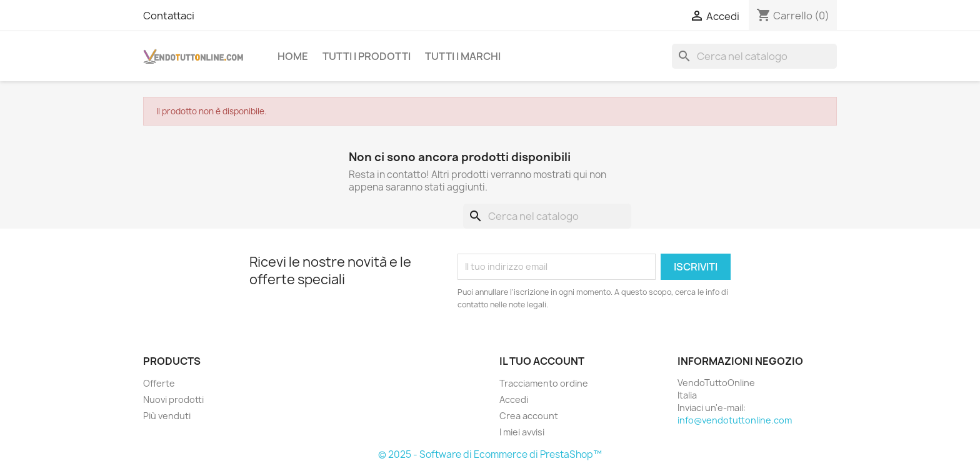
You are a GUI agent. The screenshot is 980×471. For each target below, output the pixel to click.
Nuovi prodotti (173, 399)
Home (293, 56)
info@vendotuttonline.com (735, 420)
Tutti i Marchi (463, 56)
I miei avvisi (522, 432)
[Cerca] (754, 56)
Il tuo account (542, 361)
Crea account (529, 416)
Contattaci (169, 16)
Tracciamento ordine (544, 383)
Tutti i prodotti (367, 56)
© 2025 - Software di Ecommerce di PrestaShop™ (490, 454)
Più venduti (167, 416)
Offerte (159, 383)
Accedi (514, 399)
